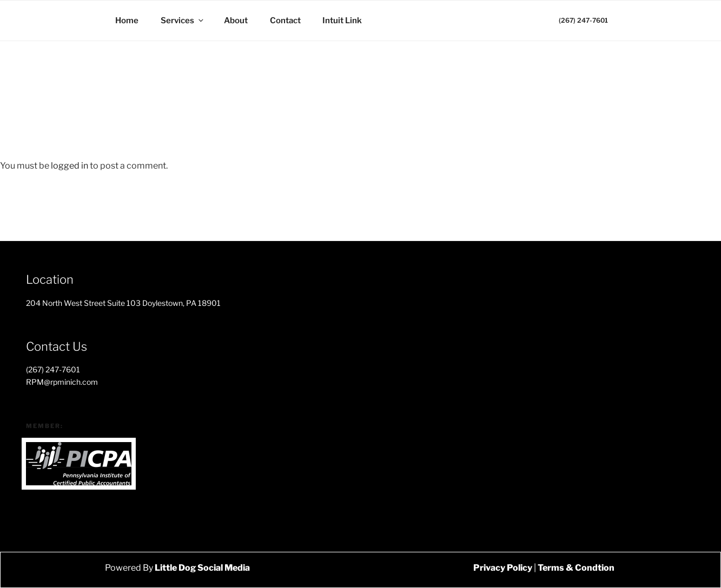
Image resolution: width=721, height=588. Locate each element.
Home (127, 21)
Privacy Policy (503, 568)
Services (183, 21)
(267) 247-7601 (583, 20)
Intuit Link (342, 21)
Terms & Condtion (576, 568)
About (236, 21)
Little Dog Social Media (201, 568)
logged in (70, 166)
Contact (285, 21)
